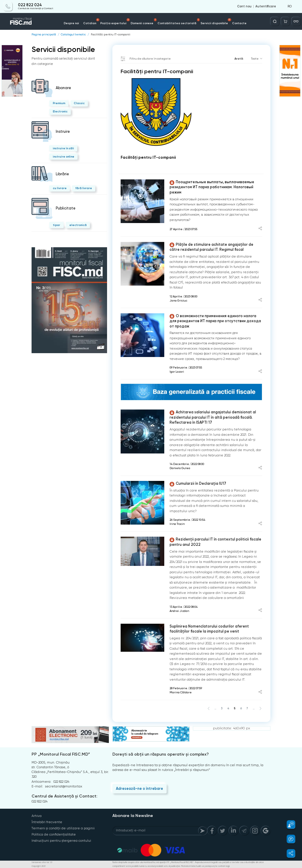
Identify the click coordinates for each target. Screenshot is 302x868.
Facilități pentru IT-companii (111, 35)
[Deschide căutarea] (275, 21)
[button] (288, 824)
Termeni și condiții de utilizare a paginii (63, 828)
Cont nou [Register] (244, 6)
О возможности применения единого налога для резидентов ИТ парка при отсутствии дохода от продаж (215, 321)
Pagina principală (44, 35)
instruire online (64, 157)
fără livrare (84, 188)
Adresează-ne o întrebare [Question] (139, 788)
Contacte (239, 23)
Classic (79, 103)
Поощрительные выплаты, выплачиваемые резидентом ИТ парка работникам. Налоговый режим (212, 187)
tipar (56, 225)
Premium (59, 103)
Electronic (60, 111)
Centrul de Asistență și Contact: (64, 796)
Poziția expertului (115, 22)
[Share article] (260, 229)
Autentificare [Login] (266, 6)
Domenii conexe (144, 22)
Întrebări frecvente (47, 822)
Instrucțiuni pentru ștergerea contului (61, 841)
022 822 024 (30, 5)
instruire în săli (63, 148)
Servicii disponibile (216, 22)
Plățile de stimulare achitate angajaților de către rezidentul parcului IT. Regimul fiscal (211, 247)
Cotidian (91, 22)
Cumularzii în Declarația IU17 (198, 484)
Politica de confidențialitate (54, 835)
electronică (78, 225)
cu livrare (60, 188)
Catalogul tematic (73, 35)
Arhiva (37, 816)
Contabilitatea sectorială (179, 22)
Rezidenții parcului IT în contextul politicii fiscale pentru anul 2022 (215, 542)
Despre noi (71, 23)
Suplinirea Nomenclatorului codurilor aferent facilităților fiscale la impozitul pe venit (209, 629)
